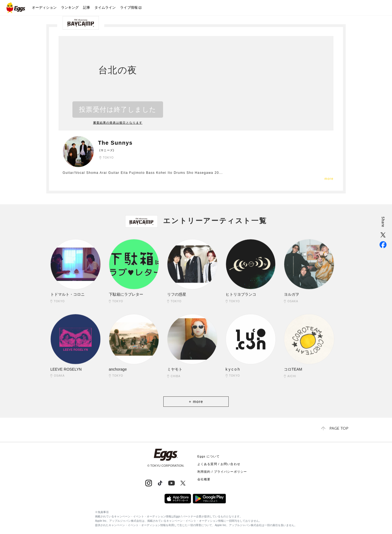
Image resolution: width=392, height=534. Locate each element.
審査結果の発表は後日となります (118, 123)
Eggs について (209, 456)
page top (339, 428)
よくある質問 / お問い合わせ (219, 464)
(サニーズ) (107, 150)
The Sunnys (115, 143)
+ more (196, 402)
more (329, 179)
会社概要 (204, 479)
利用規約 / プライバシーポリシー (222, 472)
